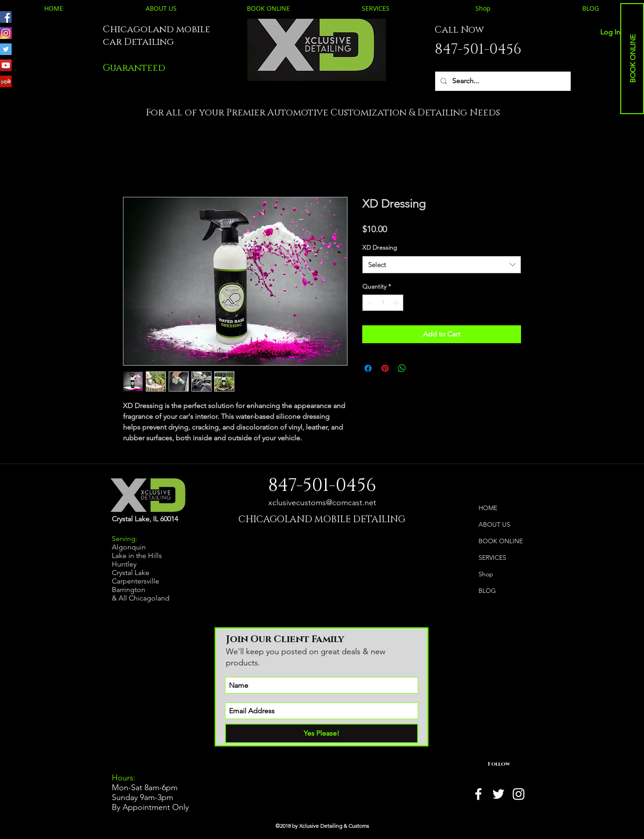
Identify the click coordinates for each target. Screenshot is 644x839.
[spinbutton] (383, 303)
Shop (486, 574)
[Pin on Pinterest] (385, 368)
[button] (134, 68)
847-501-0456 (478, 49)
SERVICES (492, 558)
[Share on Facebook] (368, 368)
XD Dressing (380, 247)
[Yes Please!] (322, 733)
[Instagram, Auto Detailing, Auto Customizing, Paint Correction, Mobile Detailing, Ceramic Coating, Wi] (6, 33)
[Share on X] (419, 368)
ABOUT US (494, 524)
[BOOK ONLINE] (633, 59)
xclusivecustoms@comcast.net (322, 503)
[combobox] (442, 265)
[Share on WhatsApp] (402, 368)
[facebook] (478, 794)
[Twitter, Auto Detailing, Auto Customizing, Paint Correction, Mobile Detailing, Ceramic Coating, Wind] (6, 49)
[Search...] (502, 81)
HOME (488, 508)
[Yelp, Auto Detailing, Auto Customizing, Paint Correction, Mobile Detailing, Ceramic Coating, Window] (6, 81)
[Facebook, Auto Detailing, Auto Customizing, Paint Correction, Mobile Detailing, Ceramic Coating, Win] (6, 17)
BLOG (487, 591)
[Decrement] (369, 303)
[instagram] (519, 794)
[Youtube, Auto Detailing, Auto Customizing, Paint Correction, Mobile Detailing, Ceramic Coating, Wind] (6, 65)
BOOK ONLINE (501, 541)
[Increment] (396, 303)
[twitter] (498, 794)
